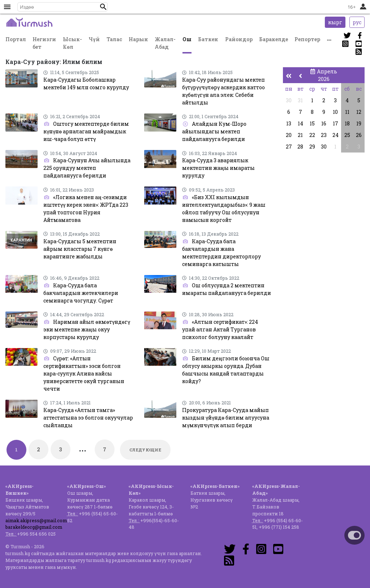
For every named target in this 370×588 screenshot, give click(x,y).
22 (312, 135)
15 (312, 123)
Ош (187, 39)
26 (359, 135)
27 (289, 147)
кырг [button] (335, 22)
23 (324, 135)
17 (335, 123)
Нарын (138, 39)
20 (289, 135)
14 (300, 123)
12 (359, 112)
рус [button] (357, 22)
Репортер (307, 39)
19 (359, 123)
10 (335, 112)
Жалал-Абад (165, 43)
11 (347, 112)
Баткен (208, 39)
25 (347, 135)
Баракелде (274, 39)
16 (324, 123)
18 (347, 123)
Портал (16, 39)
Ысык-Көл (72, 43)
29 (312, 147)
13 (289, 123)
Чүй (94, 39)
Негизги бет (44, 43)
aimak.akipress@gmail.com (36, 520)
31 (300, 100)
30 (289, 100)
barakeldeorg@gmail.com (34, 527)
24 (335, 135)
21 (300, 135)
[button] (103, 7)
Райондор (239, 39)
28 (300, 147)
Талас (114, 39)
